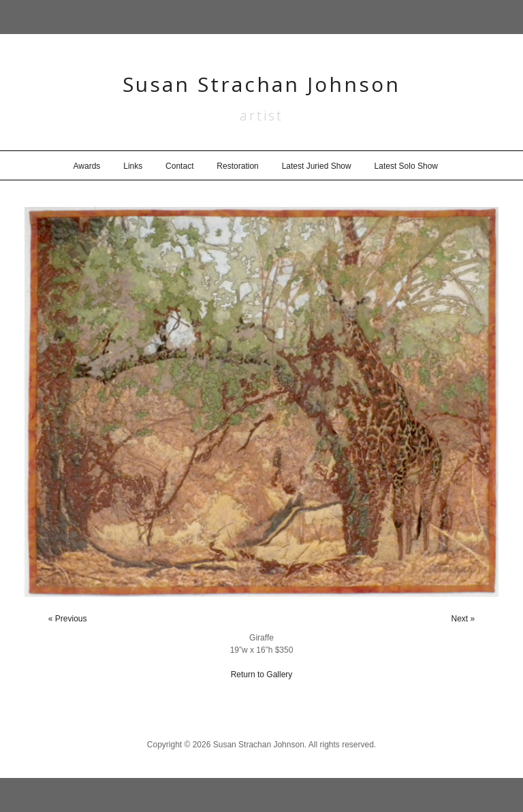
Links (133, 166)
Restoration (237, 166)
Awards (87, 166)
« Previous (68, 619)
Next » (463, 619)
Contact (179, 166)
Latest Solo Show (406, 166)
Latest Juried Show (317, 166)
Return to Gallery (262, 675)
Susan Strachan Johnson (261, 84)
